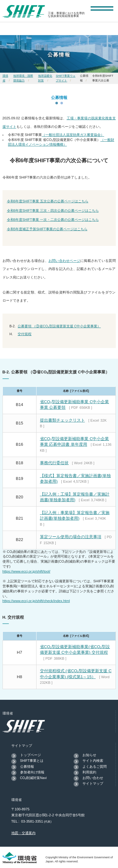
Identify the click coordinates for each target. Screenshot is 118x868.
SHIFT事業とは (32, 761)
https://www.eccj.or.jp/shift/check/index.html (36, 601)
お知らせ (89, 755)
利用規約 (89, 772)
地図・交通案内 (23, 833)
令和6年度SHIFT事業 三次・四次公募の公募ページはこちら (53, 211)
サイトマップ (93, 783)
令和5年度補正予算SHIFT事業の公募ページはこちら (47, 229)
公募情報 (27, 767)
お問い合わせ (93, 778)
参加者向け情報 (32, 772)
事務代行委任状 (54, 463)
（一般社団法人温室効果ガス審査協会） (73, 135)
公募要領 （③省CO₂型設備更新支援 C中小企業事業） (59, 326)
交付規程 (25, 334)
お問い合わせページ (64, 261)
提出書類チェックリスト (62, 420)
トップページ (31, 755)
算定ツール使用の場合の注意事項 (71, 537)
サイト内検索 (93, 761)
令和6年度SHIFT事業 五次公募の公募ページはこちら (48, 201)
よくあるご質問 (95, 767)
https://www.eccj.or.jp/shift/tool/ (26, 571)
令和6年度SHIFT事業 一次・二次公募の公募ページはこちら (53, 220)
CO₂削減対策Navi (34, 778)
